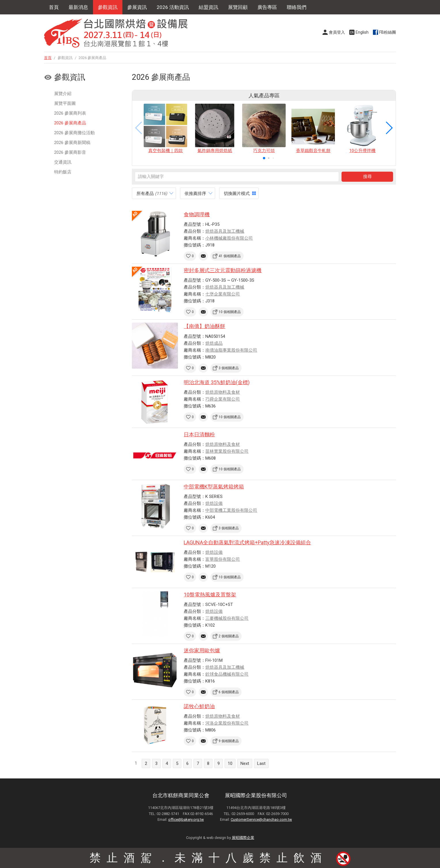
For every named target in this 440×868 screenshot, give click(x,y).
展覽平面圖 (65, 103)
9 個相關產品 (229, 741)
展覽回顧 (238, 7)
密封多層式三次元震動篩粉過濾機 (223, 270)
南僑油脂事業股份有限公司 (231, 350)
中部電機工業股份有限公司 (231, 510)
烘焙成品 (214, 343)
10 (230, 763)
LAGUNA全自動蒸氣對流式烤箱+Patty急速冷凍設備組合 (247, 542)
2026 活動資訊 (173, 7)
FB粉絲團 (388, 32)
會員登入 (337, 32)
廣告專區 (267, 7)
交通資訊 (63, 162)
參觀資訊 (108, 7)
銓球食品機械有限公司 (227, 674)
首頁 (54, 7)
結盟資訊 (208, 7)
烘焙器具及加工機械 (225, 231)
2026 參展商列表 (70, 113)
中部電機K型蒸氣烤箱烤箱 (214, 487)
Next (245, 763)
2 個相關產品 (229, 636)
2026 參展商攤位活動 (74, 133)
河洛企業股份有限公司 (227, 723)
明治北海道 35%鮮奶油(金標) (217, 382)
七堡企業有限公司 (223, 294)
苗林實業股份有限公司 (227, 451)
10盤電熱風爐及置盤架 (210, 595)
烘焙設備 (214, 503)
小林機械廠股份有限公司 (229, 238)
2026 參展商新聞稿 (72, 143)
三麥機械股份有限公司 (227, 618)
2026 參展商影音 (70, 152)
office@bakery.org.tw (186, 819)
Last (261, 763)
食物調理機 (197, 214)
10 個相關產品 (230, 312)
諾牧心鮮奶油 (199, 706)
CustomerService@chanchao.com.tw (261, 819)
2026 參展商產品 (70, 123)
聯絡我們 (297, 7)
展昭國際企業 (243, 838)
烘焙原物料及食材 (223, 392)
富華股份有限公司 (223, 559)
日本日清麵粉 (199, 434)
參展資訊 (137, 7)
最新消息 (78, 7)
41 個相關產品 (230, 256)
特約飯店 (63, 172)
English (362, 32)
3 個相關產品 (229, 368)
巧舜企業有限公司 (223, 399)
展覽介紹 (63, 94)
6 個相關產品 (229, 692)
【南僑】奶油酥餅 (204, 326)
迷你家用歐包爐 (202, 650)
